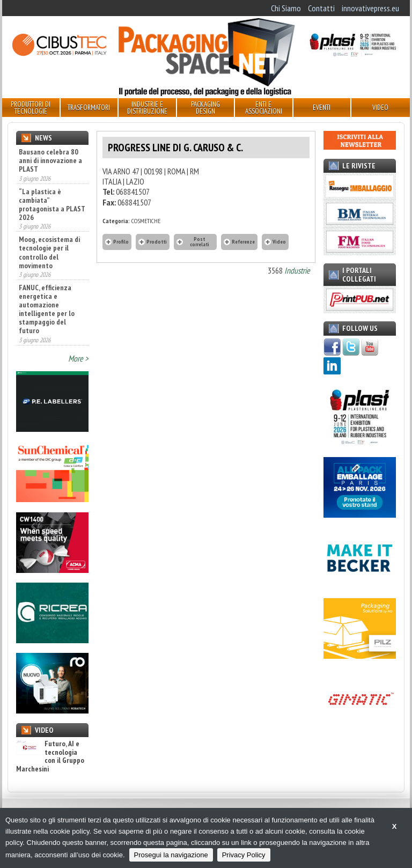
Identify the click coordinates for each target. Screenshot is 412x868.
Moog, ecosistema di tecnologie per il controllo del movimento (49, 252)
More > (78, 358)
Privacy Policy (244, 855)
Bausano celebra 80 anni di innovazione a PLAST (50, 160)
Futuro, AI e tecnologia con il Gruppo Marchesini (50, 756)
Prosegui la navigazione (171, 855)
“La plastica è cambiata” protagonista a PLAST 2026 (52, 204)
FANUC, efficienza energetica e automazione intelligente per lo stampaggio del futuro (47, 309)
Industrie (297, 270)
